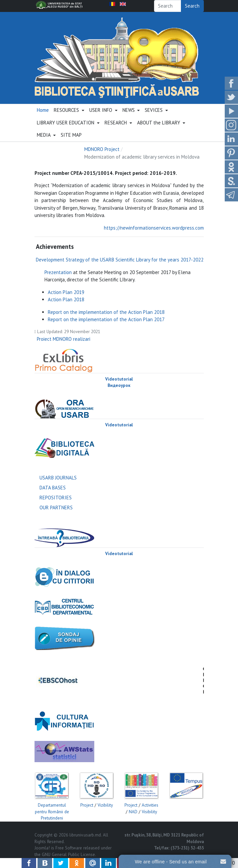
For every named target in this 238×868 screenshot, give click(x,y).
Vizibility (105, 805)
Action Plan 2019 (66, 292)
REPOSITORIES (56, 498)
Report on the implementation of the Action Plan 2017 (106, 319)
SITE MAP (71, 135)
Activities (150, 805)
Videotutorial (119, 379)
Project (87, 805)
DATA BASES (53, 488)
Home (43, 110)
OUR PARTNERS (56, 507)
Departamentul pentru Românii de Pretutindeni (52, 812)
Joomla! (42, 848)
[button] (69, 110)
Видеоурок (119, 385)
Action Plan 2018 (66, 299)
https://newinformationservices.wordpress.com (154, 228)
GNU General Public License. (69, 855)
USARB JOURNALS (58, 478)
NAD (133, 812)
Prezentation (58, 272)
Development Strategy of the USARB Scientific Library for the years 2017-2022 (120, 260)
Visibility (149, 812)
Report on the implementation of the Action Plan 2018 (106, 312)
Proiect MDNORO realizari (64, 339)
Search (192, 6)
